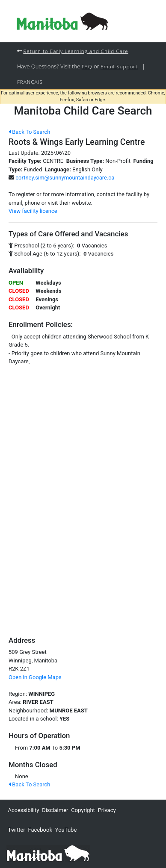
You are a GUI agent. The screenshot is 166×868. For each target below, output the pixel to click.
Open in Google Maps (35, 677)
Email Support (119, 66)
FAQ (87, 66)
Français (30, 82)
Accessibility (24, 810)
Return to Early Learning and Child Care (76, 51)
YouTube (66, 830)
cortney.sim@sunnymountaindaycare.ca (65, 178)
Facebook (40, 830)
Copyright (83, 810)
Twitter (17, 830)
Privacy (107, 810)
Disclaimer (55, 810)
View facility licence (33, 211)
